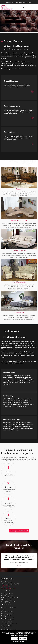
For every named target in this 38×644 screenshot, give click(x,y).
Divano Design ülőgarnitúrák (7, 7)
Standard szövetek (6, 622)
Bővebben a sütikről (19, 641)
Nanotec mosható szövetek (9, 624)
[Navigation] (24, 7)
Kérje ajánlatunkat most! (19, 531)
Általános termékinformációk (10, 608)
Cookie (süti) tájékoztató (8, 602)
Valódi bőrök (5, 628)
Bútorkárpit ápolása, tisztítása (10, 630)
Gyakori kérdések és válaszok (10, 598)
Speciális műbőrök (6, 626)
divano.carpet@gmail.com (24, 2)
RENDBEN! (15, 638)
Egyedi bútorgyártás (7, 596)
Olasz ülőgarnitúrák (7, 594)
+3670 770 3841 (11, 2)
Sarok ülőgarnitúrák (19, 251)
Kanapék (19, 189)
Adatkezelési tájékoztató (8, 600)
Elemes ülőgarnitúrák (19, 220)
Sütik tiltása (23, 638)
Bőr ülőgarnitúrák (19, 282)
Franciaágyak (19, 312)
